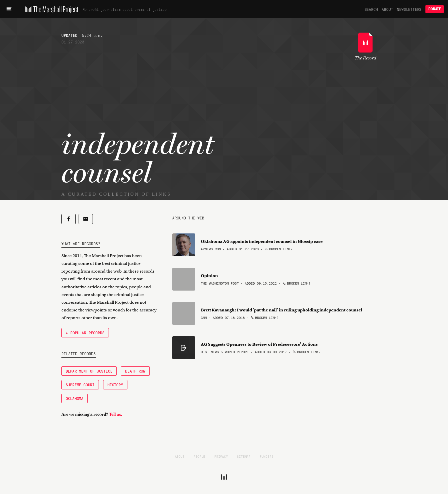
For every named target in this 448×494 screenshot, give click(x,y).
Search (371, 9)
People (199, 456)
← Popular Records (85, 333)
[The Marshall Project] (50, 9)
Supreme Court (80, 385)
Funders (267, 456)
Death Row (135, 371)
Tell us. (116, 414)
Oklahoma (75, 398)
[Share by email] (86, 219)
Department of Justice (89, 371)
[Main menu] (9, 9)
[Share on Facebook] (69, 219)
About (387, 9)
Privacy (221, 456)
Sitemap (244, 456)
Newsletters (409, 9)
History (115, 385)
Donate (435, 9)
